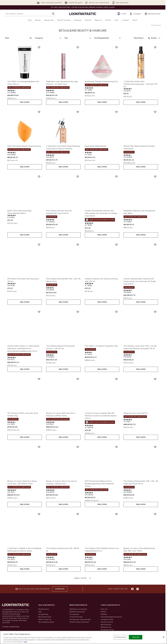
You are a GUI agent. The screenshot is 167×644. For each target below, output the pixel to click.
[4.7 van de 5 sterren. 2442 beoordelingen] (51, 221)
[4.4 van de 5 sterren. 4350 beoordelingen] (128, 156)
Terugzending (43, 614)
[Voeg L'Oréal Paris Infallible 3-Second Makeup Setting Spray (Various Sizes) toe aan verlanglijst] (39, 514)
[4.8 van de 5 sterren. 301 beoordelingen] (12, 491)
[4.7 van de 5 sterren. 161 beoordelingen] (128, 421)
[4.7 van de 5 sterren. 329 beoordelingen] (89, 89)
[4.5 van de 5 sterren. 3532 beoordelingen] (51, 289)
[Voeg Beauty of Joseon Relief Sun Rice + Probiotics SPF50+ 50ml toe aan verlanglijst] (78, 379)
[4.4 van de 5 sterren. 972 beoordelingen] (12, 559)
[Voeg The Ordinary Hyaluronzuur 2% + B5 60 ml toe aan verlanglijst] (78, 514)
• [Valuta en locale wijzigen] (122, 14)
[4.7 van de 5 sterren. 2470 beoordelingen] (89, 427)
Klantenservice (44, 609)
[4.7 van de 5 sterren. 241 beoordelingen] (12, 217)
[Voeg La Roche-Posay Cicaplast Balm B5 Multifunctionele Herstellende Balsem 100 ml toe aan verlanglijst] (116, 379)
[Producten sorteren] (154, 38)
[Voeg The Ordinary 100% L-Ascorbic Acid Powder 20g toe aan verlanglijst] (39, 379)
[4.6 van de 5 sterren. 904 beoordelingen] (128, 292)
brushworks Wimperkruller (96, 146)
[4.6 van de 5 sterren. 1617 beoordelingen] (51, 156)
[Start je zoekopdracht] (30, 14)
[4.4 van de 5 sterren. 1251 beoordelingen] (89, 559)
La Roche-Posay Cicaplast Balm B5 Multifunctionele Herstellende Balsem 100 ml (101, 416)
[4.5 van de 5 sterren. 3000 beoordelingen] (128, 491)
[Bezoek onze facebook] (132, 589)
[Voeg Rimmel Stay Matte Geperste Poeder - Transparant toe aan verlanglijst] (155, 112)
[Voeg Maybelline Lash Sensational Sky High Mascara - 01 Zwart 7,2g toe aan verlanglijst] (78, 47)
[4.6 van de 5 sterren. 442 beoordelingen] (128, 356)
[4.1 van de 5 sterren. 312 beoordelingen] (89, 154)
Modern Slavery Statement (79, 622)
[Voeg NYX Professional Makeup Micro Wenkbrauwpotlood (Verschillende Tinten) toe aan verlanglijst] (116, 447)
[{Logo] (83, 14)
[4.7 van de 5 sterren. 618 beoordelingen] (89, 285)
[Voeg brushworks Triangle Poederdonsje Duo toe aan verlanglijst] (116, 47)
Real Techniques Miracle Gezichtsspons (24, 146)
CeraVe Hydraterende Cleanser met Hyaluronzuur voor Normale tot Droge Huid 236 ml (140, 281)
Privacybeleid (74, 614)
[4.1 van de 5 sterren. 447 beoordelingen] (89, 354)
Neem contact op (45, 619)
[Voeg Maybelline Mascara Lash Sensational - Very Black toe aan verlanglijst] (155, 177)
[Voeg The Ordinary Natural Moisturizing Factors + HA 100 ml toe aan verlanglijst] (78, 312)
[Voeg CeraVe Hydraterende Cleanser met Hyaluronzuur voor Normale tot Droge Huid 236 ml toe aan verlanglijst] (155, 245)
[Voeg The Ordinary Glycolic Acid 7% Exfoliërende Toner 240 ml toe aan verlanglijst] (78, 177)
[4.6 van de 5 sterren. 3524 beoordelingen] (89, 494)
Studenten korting (107, 630)
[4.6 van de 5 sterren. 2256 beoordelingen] (12, 154)
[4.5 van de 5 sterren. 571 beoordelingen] (128, 90)
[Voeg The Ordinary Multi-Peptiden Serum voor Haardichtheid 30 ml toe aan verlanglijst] (116, 514)
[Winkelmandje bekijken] (153, 14)
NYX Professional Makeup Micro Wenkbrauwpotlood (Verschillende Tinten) (99, 484)
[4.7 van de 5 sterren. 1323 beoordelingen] (128, 221)
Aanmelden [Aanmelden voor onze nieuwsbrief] (60, 589)
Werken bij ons (106, 627)
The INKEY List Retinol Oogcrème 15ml (101, 346)
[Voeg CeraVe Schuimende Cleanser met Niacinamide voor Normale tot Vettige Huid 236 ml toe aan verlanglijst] (116, 177)
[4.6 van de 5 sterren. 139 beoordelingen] (128, 559)
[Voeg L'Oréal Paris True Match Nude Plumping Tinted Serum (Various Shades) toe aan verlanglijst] (78, 112)
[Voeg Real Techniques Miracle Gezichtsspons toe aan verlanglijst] (39, 112)
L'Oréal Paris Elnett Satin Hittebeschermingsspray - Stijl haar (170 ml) (141, 84)
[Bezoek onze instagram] (138, 589)
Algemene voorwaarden (78, 609)
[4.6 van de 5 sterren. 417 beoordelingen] (12, 359)
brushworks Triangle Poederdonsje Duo (101, 81)
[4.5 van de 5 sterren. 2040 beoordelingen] (51, 559)
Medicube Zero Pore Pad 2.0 (136, 413)
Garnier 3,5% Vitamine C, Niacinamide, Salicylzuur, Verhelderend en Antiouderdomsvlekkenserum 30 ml (23, 349)
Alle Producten (106, 625)
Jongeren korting (107, 619)
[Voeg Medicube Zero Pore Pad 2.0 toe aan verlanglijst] (155, 379)
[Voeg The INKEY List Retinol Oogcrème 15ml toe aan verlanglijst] (116, 312)
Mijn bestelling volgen (46, 622)
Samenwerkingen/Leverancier (111, 617)
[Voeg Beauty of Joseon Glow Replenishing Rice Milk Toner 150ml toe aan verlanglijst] (155, 514)
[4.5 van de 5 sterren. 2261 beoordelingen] (51, 356)
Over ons (104, 609)
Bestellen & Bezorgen (77, 612)
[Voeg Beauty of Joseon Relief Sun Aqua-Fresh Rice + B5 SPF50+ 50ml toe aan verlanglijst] (39, 447)
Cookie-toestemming (11, 627)
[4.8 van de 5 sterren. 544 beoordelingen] (51, 423)
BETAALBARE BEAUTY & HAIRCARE (83, 31)
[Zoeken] (53, 14)
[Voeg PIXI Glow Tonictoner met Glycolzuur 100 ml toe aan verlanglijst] (39, 245)
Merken (103, 612)
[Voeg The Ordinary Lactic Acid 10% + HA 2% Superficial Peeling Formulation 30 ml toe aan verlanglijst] (155, 312)
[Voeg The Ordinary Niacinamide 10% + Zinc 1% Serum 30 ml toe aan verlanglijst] (78, 245)
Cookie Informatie (76, 617)
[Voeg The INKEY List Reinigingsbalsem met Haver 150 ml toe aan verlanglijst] (39, 47)
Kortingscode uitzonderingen (80, 619)
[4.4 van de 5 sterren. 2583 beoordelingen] (12, 92)
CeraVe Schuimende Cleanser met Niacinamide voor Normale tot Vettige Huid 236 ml (101, 213)
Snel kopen (25, 102)
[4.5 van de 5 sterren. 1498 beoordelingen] (51, 92)
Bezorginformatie (45, 617)
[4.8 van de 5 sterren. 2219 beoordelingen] (51, 491)
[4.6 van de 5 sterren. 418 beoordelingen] (12, 285)
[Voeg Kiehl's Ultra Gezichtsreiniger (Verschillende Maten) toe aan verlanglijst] (39, 177)
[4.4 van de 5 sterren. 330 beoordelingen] (12, 423)
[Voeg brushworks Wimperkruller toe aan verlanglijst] (116, 112)
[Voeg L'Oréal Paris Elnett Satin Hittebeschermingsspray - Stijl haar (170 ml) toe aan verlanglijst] (155, 47)
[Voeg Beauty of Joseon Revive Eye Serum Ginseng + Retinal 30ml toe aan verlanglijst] (78, 447)
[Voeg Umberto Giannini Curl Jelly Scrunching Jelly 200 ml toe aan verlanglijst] (116, 245)
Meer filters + (139, 38)
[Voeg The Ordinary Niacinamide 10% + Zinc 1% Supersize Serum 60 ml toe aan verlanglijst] (155, 447)
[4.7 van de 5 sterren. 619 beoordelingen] (89, 224)
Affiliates (104, 614)
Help (40, 612)
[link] (135, 14)
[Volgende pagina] (90, 578)
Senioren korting (107, 622)
